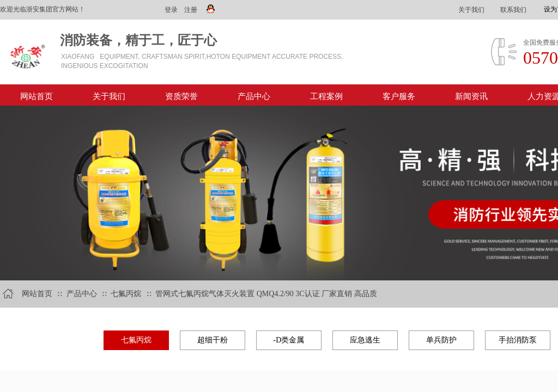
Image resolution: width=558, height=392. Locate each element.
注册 (191, 10)
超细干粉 (213, 340)
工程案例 (326, 96)
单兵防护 (441, 340)
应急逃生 (365, 340)
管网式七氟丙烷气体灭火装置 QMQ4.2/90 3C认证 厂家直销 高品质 (266, 294)
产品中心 (254, 96)
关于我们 (109, 96)
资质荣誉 (181, 96)
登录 (171, 10)
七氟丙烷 (127, 294)
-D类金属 (289, 340)
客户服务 (399, 96)
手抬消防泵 (518, 340)
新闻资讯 (471, 96)
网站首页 (37, 96)
